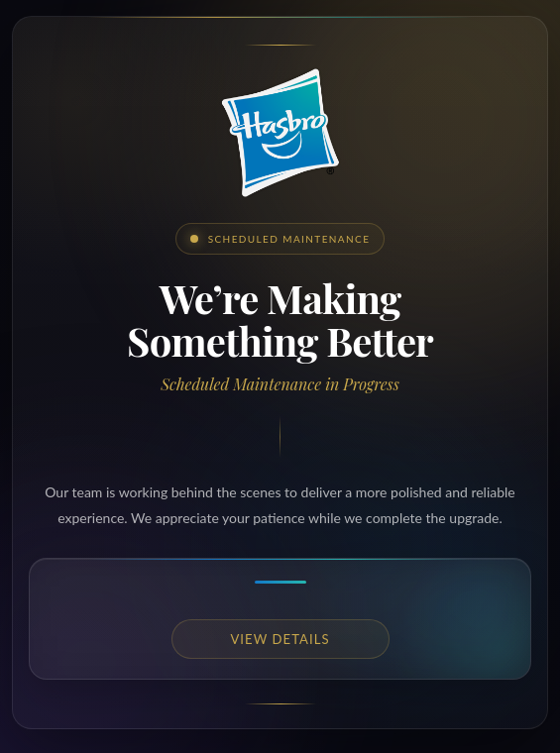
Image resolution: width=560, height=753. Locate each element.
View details (280, 639)
